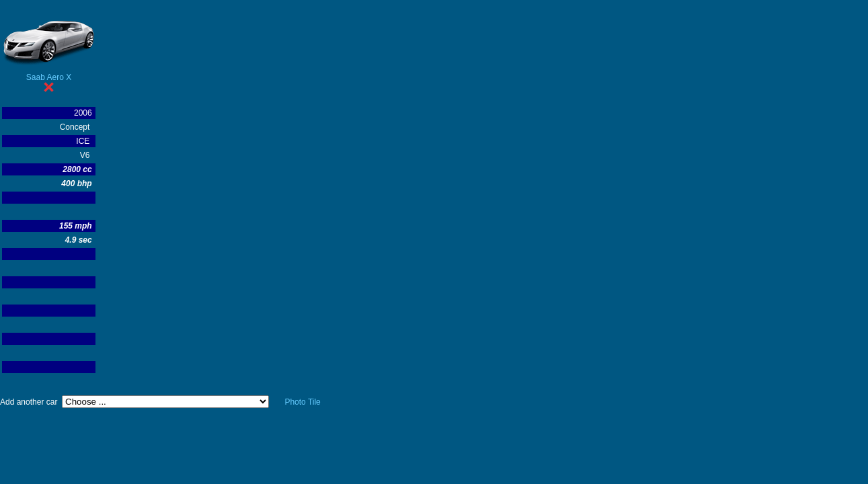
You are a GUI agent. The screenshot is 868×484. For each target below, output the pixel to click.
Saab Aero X (49, 77)
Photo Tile (302, 402)
